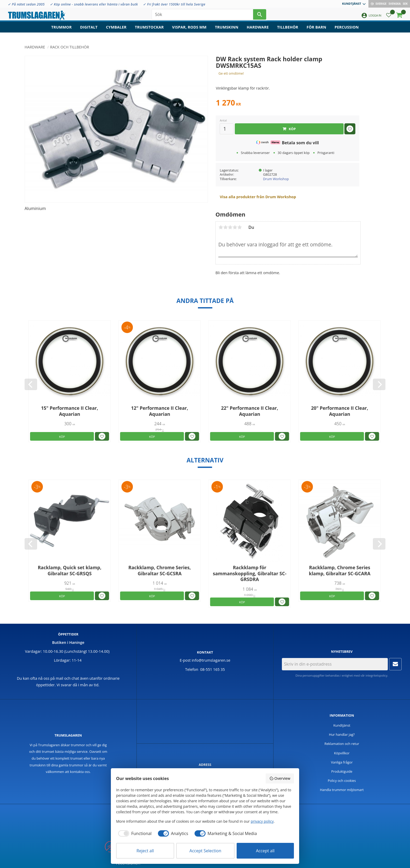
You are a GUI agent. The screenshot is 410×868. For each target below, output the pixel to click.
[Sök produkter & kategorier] (202, 16)
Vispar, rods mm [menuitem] (189, 30)
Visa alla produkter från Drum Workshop (258, 197)
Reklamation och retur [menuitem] (342, 744)
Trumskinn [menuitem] (227, 30)
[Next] (379, 384)
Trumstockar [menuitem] (149, 30)
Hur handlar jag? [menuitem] (342, 734)
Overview (280, 778)
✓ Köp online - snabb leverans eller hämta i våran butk (94, 4)
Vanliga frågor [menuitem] (342, 762)
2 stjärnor (225, 227)
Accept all (265, 851)
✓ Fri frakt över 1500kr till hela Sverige (174, 4)
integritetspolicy (376, 675)
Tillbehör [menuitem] (288, 30)
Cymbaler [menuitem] (116, 30)
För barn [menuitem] (317, 30)
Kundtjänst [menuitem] (352, 4)
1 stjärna (221, 227)
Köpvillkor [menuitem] (342, 753)
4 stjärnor (235, 227)
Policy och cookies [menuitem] (342, 781)
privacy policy (262, 821)
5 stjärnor (240, 227)
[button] (389, 17)
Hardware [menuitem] (258, 30)
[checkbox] (134, 833)
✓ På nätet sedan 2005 (26, 4)
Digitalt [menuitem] (89, 30)
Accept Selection (206, 851)
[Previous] (31, 384)
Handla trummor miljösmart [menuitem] (342, 790)
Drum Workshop (276, 179)
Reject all (145, 851)
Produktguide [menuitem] (342, 771)
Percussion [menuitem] (347, 30)
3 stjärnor (230, 227)
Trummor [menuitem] (61, 30)
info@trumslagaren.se (211, 660)
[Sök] (260, 16)
